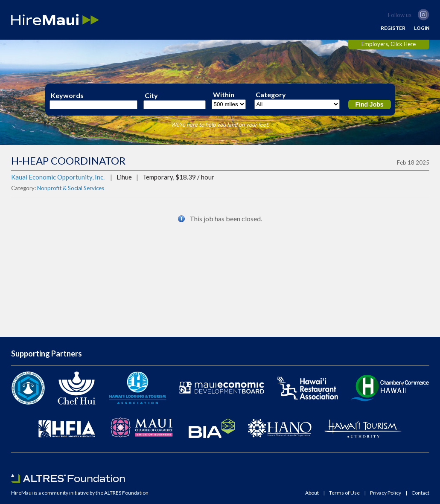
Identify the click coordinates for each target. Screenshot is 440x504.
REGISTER (393, 28)
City (151, 96)
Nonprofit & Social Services (71, 188)
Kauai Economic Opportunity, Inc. (58, 177)
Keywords (67, 96)
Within (224, 95)
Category (271, 95)
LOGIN (422, 28)
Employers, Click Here (389, 44)
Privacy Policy (386, 493)
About (312, 493)
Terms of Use (344, 493)
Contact (420, 493)
